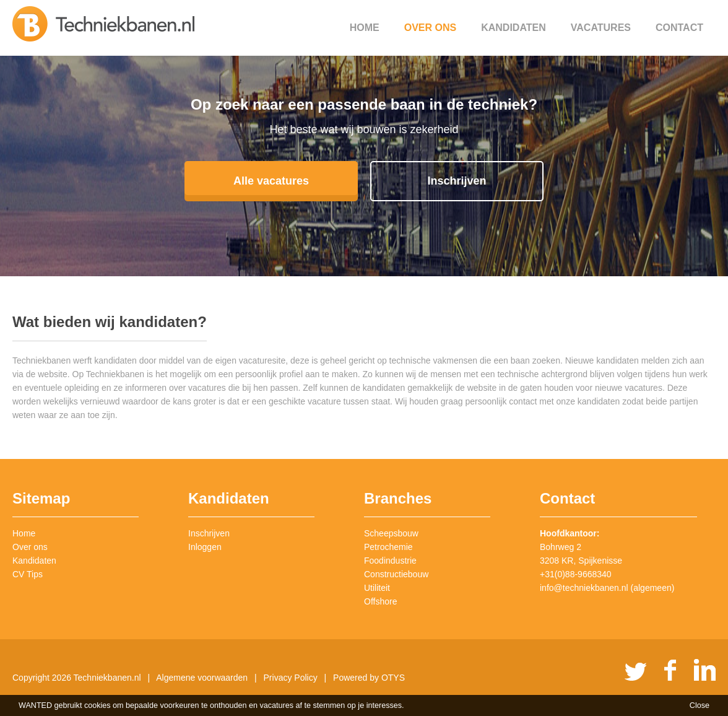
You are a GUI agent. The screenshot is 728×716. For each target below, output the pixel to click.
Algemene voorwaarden (202, 678)
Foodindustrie (390, 561)
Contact (679, 28)
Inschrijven (457, 181)
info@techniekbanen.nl (584, 588)
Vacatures (601, 28)
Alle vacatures (271, 181)
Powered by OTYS (369, 678)
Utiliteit (377, 588)
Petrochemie (388, 547)
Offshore (380, 601)
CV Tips (28, 574)
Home (365, 28)
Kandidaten (513, 28)
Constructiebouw (396, 574)
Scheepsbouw (391, 533)
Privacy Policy (291, 678)
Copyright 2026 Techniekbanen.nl (77, 678)
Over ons (430, 28)
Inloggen (205, 547)
